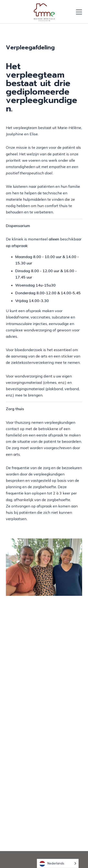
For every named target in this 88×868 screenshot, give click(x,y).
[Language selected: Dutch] (58, 863)
